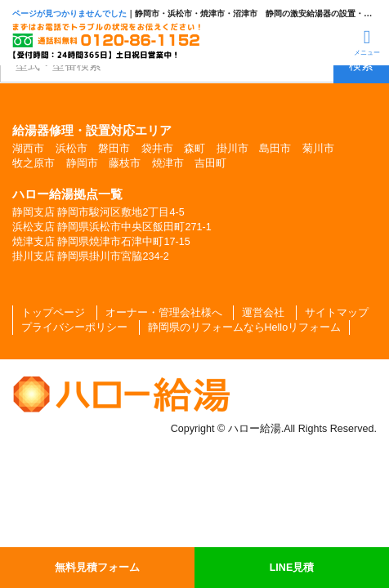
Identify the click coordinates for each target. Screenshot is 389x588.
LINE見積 (292, 568)
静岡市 (82, 163)
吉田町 (210, 163)
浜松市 (72, 149)
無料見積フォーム (97, 568)
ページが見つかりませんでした (69, 13)
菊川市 (318, 149)
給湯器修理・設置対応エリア (92, 130)
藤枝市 (125, 163)
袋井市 (157, 149)
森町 (194, 149)
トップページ (53, 313)
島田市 (275, 149)
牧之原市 (34, 163)
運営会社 (263, 313)
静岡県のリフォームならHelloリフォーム (245, 327)
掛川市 (233, 149)
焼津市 (168, 163)
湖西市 (28, 149)
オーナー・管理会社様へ (164, 313)
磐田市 (114, 149)
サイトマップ (337, 313)
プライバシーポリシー (74, 327)
